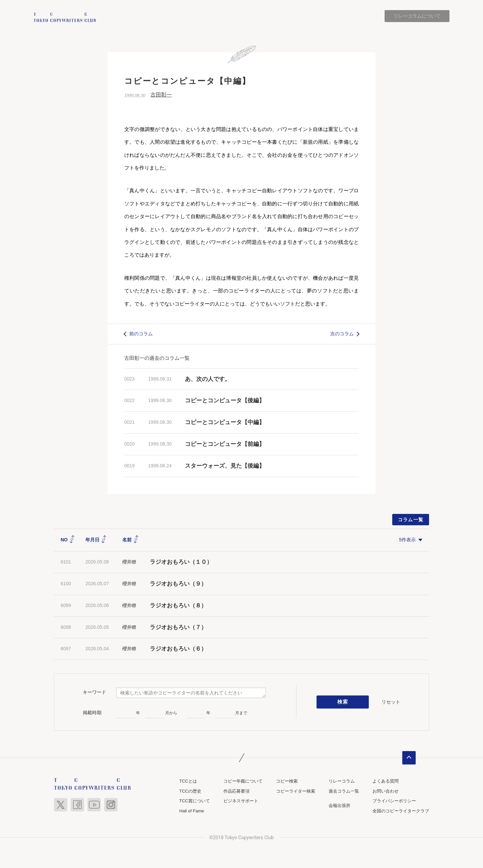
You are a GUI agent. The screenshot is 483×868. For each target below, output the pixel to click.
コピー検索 (287, 781)
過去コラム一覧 (344, 791)
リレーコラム (342, 781)
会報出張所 (339, 806)
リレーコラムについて (417, 16)
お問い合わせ (386, 791)
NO (68, 540)
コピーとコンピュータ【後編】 (225, 401)
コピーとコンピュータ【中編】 (225, 422)
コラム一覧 (411, 520)
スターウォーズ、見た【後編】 (225, 466)
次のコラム (342, 334)
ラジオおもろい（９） (178, 584)
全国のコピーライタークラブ (401, 811)
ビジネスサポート (241, 801)
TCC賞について (195, 801)
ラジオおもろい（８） (178, 606)
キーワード (94, 692)
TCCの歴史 (190, 791)
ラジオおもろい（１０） (181, 562)
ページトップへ (409, 758)
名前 (131, 540)
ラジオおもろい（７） (178, 627)
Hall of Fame (192, 811)
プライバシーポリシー (394, 801)
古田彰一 (161, 95)
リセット (391, 702)
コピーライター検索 (296, 791)
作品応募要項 (236, 791)
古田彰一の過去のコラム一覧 (157, 358)
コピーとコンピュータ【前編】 (225, 444)
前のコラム (141, 334)
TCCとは (188, 781)
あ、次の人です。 (208, 379)
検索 (343, 702)
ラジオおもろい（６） (178, 649)
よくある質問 (386, 781)
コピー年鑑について (243, 781)
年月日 (96, 540)
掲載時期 (92, 713)
